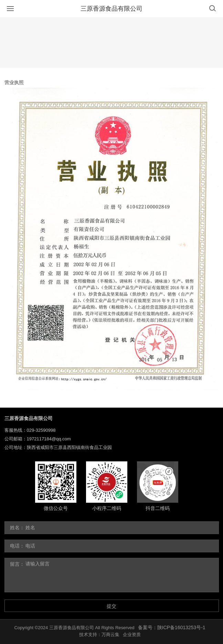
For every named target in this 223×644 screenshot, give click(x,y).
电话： (17, 546)
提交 (111, 606)
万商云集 (110, 635)
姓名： (17, 528)
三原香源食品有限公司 (111, 9)
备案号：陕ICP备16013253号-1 (172, 627)
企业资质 (132, 635)
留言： (17, 564)
